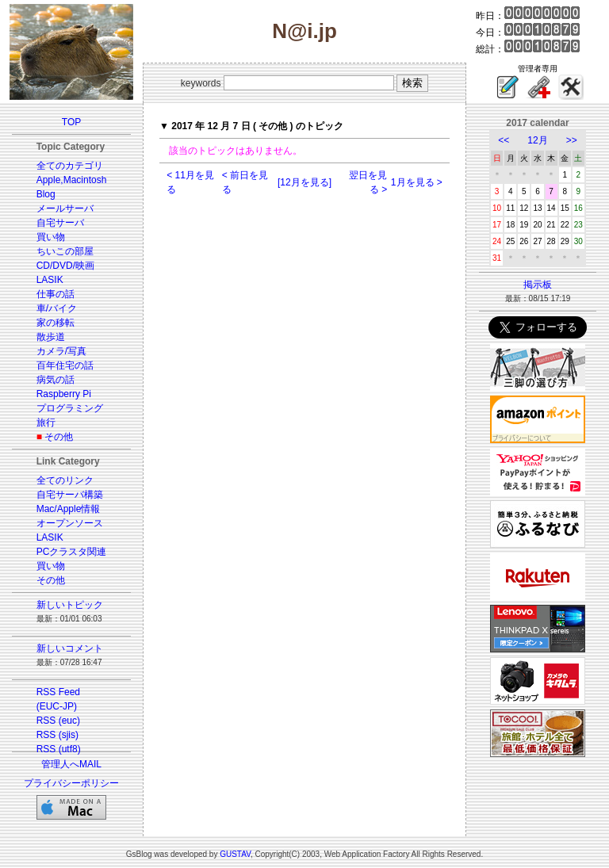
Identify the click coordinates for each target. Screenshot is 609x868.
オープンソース (70, 523)
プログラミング (70, 408)
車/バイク (57, 308)
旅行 (46, 423)
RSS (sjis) (57, 735)
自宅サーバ (60, 223)
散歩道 (51, 337)
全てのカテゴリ (70, 166)
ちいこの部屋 (65, 251)
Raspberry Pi (64, 394)
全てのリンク (65, 480)
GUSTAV (235, 854)
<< (504, 140)
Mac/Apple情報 (69, 509)
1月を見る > (417, 182)
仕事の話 (56, 294)
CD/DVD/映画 (65, 266)
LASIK (50, 280)
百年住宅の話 (65, 365)
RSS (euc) (58, 721)
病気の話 (56, 380)
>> (572, 140)
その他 (59, 437)
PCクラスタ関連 (72, 552)
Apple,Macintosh (72, 180)
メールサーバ (65, 208)
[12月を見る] (304, 182)
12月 (537, 140)
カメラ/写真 (61, 351)
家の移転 (56, 323)
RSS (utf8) (59, 749)
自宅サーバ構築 (70, 495)
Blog (46, 194)
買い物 (51, 237)
